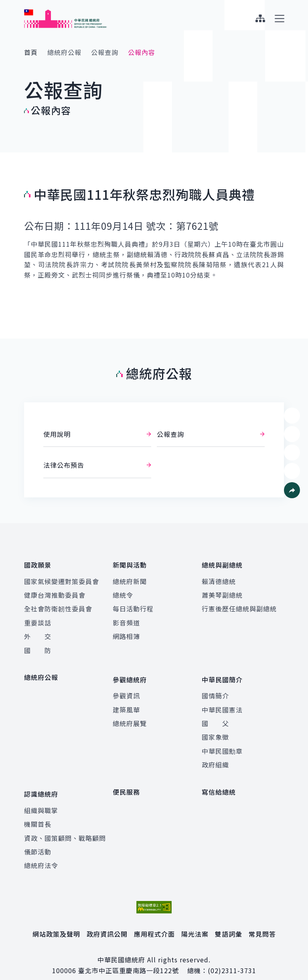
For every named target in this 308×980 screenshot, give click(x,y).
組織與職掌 (41, 799)
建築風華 (126, 702)
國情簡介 (215, 688)
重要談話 (38, 619)
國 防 (38, 646)
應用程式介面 (154, 922)
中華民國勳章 (222, 743)
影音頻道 (126, 619)
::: (5, 4)
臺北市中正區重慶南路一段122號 (129, 959)
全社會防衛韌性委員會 (58, 605)
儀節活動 (38, 840)
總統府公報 (64, 52)
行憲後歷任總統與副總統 (239, 605)
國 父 (215, 716)
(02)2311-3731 (232, 959)
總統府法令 (41, 854)
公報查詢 (105, 52)
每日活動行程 (133, 605)
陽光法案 (195, 922)
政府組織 (215, 757)
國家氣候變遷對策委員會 (62, 577)
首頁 (31, 52)
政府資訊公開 (107, 922)
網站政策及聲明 (56, 922)
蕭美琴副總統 (222, 591)
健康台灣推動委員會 (55, 591)
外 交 (38, 633)
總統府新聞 (130, 577)
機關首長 (38, 812)
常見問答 (262, 922)
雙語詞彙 (229, 922)
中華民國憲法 (222, 702)
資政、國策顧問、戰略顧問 (65, 826)
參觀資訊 (126, 688)
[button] (292, 490)
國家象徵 (215, 729)
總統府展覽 (130, 716)
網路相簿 (126, 633)
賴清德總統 (219, 577)
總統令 (123, 591)
